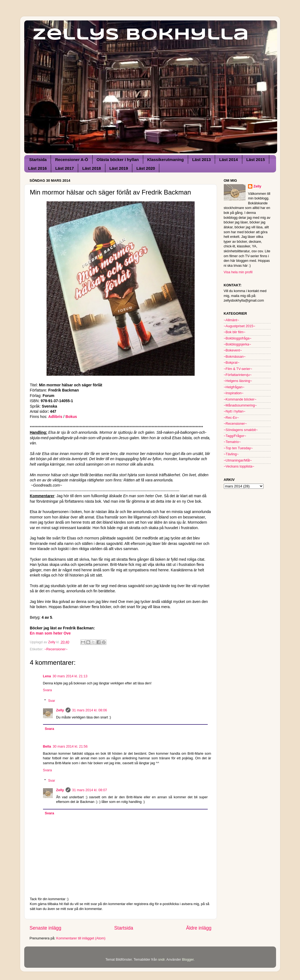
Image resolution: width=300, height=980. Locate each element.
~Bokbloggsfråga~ (238, 338)
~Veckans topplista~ (239, 466)
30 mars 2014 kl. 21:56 (70, 747)
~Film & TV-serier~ (238, 369)
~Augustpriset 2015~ (240, 326)
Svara (48, 690)
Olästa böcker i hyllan (118, 160)
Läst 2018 (91, 168)
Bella (47, 747)
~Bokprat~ (232, 363)
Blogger (188, 960)
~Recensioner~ (56, 649)
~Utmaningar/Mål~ (238, 460)
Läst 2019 (119, 168)
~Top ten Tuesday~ (238, 448)
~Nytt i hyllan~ (235, 411)
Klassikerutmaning (166, 160)
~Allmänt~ (232, 320)
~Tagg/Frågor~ (235, 436)
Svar (52, 700)
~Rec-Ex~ (231, 418)
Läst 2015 (256, 160)
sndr (161, 960)
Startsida (38, 160)
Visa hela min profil (238, 272)
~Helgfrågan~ (234, 387)
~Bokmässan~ (235, 357)
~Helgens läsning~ (238, 381)
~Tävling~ (231, 454)
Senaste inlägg (46, 928)
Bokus (72, 417)
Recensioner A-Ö (71, 160)
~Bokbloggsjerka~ (238, 344)
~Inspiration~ (234, 393)
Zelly (60, 710)
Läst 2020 (146, 168)
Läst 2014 (228, 160)
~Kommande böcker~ (240, 399)
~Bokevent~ (233, 350)
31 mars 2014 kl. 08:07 (90, 790)
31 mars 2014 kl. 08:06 (90, 710)
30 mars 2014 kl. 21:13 (70, 676)
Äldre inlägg (199, 928)
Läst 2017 (65, 168)
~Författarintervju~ (238, 375)
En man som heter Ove (50, 633)
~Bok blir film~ (235, 332)
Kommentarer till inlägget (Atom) (81, 938)
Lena (47, 676)
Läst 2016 (38, 168)
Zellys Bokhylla (141, 35)
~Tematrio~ (232, 442)
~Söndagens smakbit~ (241, 430)
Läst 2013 (201, 160)
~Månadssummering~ (240, 405)
